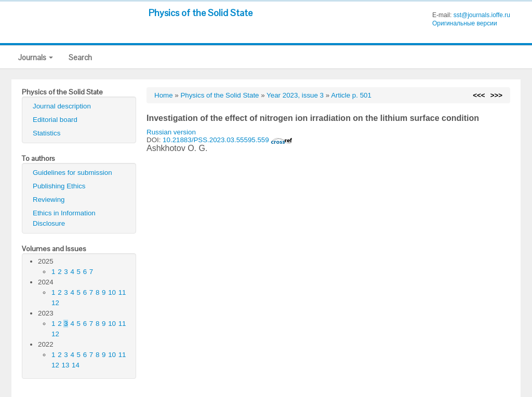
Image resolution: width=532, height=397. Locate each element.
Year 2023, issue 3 (295, 95)
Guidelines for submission (72, 173)
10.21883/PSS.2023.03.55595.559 (228, 140)
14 (76, 365)
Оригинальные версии (465, 23)
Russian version (171, 132)
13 (66, 365)
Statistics (46, 133)
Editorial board (55, 120)
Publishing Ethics (59, 186)
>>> (496, 95)
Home (164, 95)
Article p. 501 (351, 95)
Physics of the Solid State (201, 13)
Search (80, 57)
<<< (479, 95)
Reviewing (49, 200)
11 (122, 292)
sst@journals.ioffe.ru (482, 15)
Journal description (62, 106)
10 (112, 292)
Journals (36, 57)
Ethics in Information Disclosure (64, 218)
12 (55, 303)
